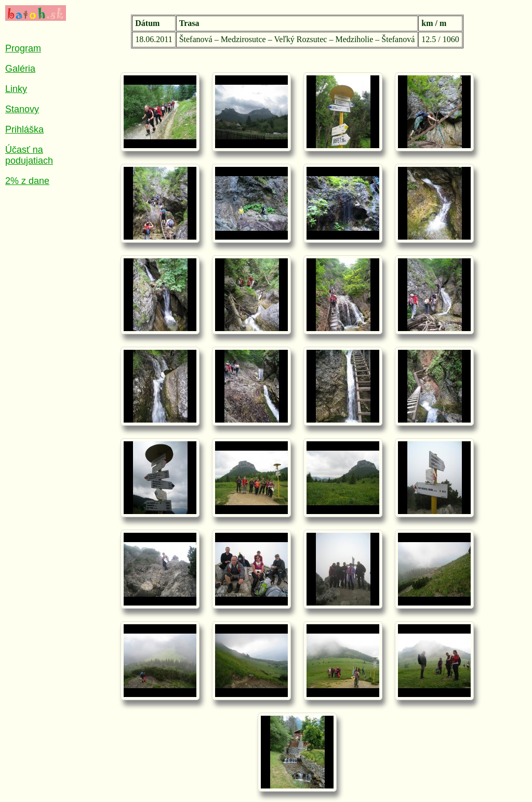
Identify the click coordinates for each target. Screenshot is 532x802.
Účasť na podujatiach (29, 155)
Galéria (20, 69)
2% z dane (27, 181)
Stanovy (22, 109)
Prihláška (24, 129)
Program (23, 48)
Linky (16, 89)
